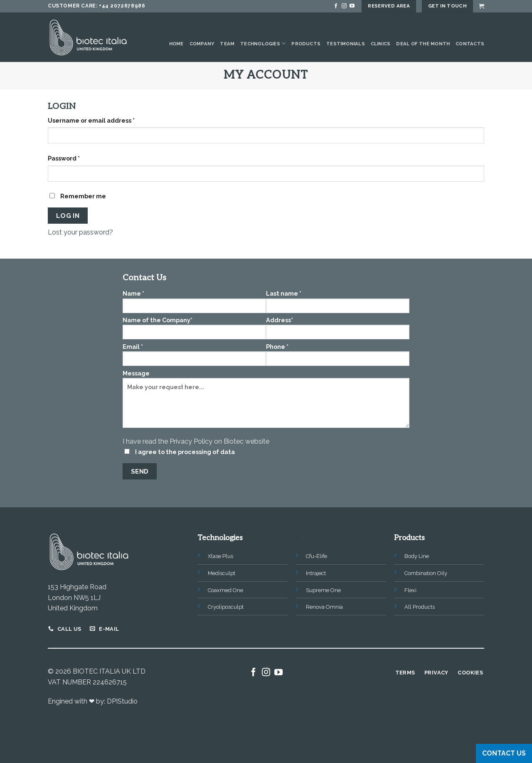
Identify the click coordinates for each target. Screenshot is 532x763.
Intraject (316, 573)
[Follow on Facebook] (336, 6)
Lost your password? (80, 232)
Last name (338, 301)
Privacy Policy (191, 441)
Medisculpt (222, 573)
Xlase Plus (220, 556)
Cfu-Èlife (316, 556)
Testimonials (346, 44)
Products (306, 44)
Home (176, 44)
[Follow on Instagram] (344, 6)
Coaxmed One (225, 590)
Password (64, 158)
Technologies (263, 43)
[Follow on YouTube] (352, 6)
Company (202, 44)
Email (194, 354)
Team (227, 44)
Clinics (381, 44)
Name (194, 301)
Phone (338, 354)
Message (266, 402)
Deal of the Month (423, 44)
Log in (68, 216)
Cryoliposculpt (226, 607)
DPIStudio (122, 701)
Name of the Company (194, 328)
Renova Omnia (324, 607)
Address (338, 328)
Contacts (470, 44)
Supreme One (323, 590)
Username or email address (91, 120)
